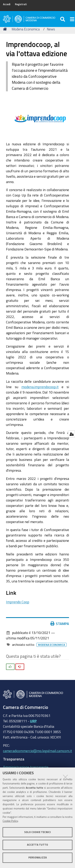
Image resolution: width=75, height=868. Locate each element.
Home (6, 29)
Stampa (61, 624)
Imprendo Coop (18, 602)
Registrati (21, 4)
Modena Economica (26, 29)
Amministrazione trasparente (26, 767)
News (51, 29)
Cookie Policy (10, 821)
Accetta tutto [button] (37, 845)
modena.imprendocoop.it (40, 387)
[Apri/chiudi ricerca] (63, 19)
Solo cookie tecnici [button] (37, 832)
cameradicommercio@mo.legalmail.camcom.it (37, 751)
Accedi (7, 4)
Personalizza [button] (38, 858)
